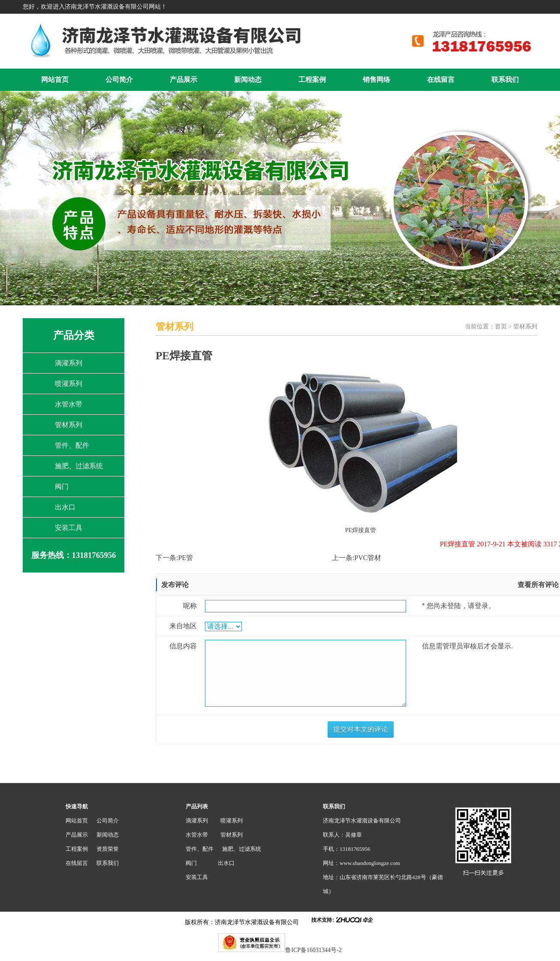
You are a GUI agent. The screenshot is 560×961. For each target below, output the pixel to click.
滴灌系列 (69, 363)
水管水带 (69, 404)
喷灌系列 (69, 384)
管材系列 (69, 425)
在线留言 (441, 80)
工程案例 (312, 80)
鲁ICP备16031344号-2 (313, 950)
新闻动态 (248, 80)
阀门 (62, 487)
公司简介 (119, 80)
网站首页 (55, 80)
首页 (501, 327)
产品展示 (184, 80)
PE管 (185, 558)
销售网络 (376, 80)
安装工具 (69, 528)
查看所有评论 (538, 585)
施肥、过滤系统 (79, 466)
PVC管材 (368, 558)
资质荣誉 (108, 849)
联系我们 (505, 80)
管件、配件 (72, 445)
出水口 (65, 507)
